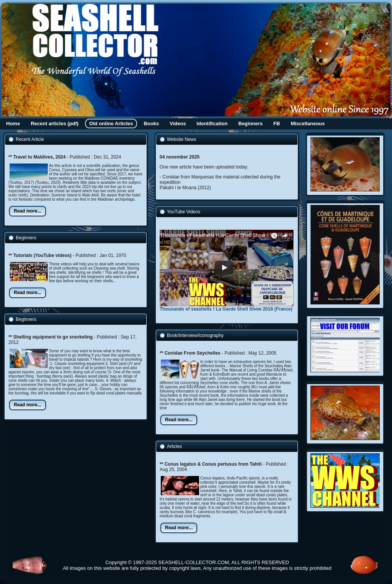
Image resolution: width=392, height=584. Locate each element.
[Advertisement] (67, 478)
